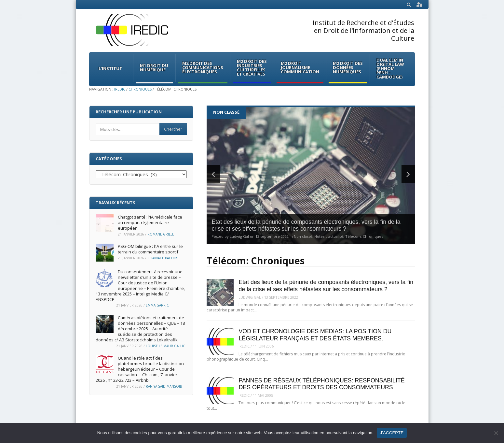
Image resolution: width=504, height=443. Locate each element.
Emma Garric (157, 305)
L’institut (110, 68)
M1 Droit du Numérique (154, 68)
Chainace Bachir (162, 258)
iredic (244, 346)
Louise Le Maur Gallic (165, 346)
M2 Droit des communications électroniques (203, 67)
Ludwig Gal (250, 297)
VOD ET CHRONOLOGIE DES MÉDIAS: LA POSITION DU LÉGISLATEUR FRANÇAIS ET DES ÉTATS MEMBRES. (315, 335)
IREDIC (120, 89)
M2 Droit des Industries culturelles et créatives (252, 68)
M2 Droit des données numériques (348, 67)
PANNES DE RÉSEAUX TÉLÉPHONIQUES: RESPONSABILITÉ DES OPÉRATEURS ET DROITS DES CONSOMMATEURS (321, 384)
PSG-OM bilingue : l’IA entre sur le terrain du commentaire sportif (150, 249)
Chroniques (140, 89)
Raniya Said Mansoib (164, 386)
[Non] (496, 433)
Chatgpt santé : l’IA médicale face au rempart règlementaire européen (150, 222)
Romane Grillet (162, 234)
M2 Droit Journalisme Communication (300, 67)
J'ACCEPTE (392, 433)
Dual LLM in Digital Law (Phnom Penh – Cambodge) (390, 68)
